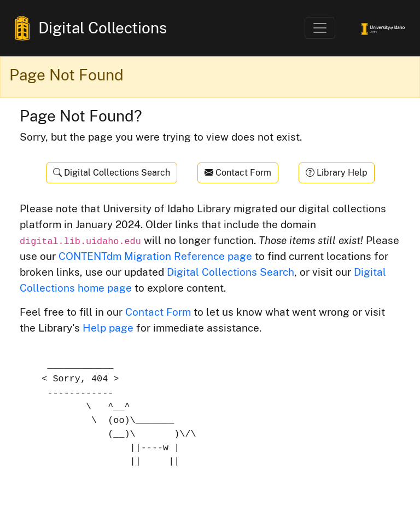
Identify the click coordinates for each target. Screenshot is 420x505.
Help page (108, 328)
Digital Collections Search (112, 173)
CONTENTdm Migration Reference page (155, 256)
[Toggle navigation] (320, 28)
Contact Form (238, 173)
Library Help (337, 173)
